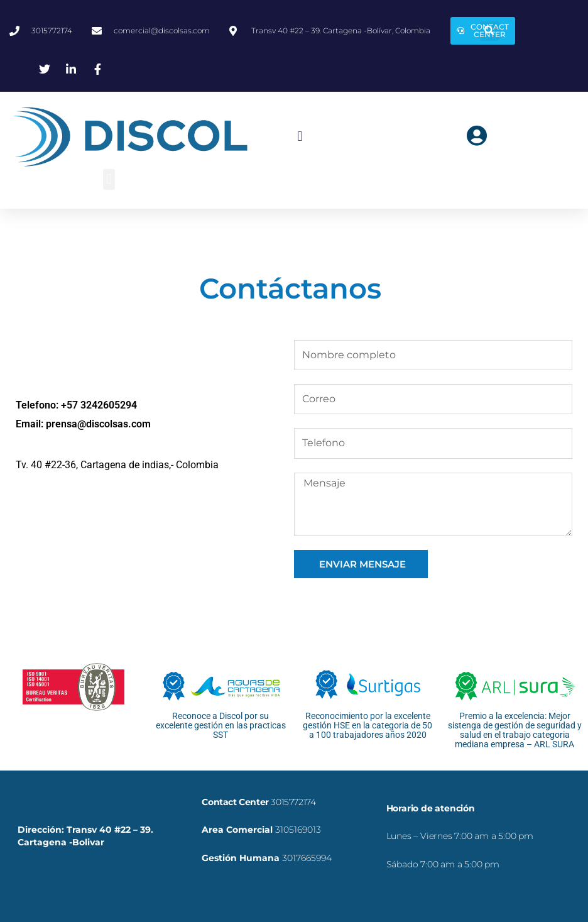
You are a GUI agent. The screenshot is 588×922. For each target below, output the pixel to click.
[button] (490, 31)
